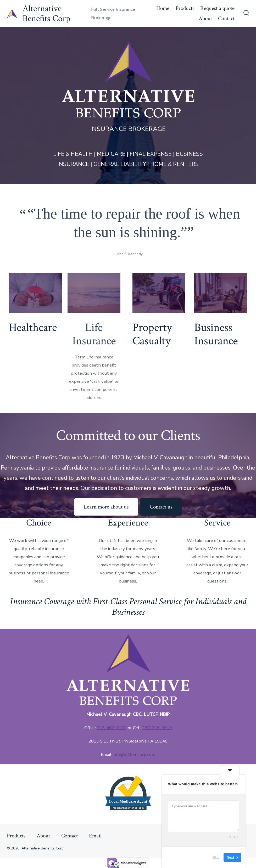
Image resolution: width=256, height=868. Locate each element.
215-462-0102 (112, 728)
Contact (226, 18)
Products (185, 8)
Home (163, 8)
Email (95, 836)
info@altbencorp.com (134, 754)
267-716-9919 (157, 728)
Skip (216, 857)
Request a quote (217, 8)
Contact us (161, 507)
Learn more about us (106, 507)
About (205, 18)
